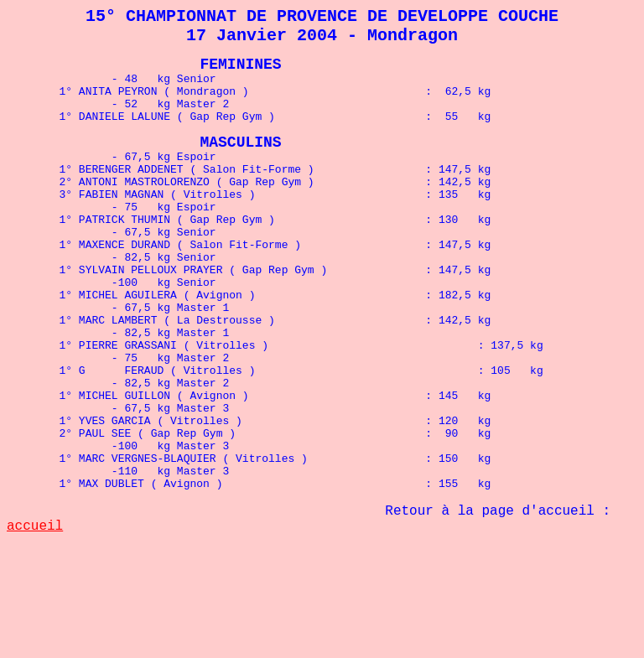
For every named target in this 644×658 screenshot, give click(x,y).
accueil (35, 611)
